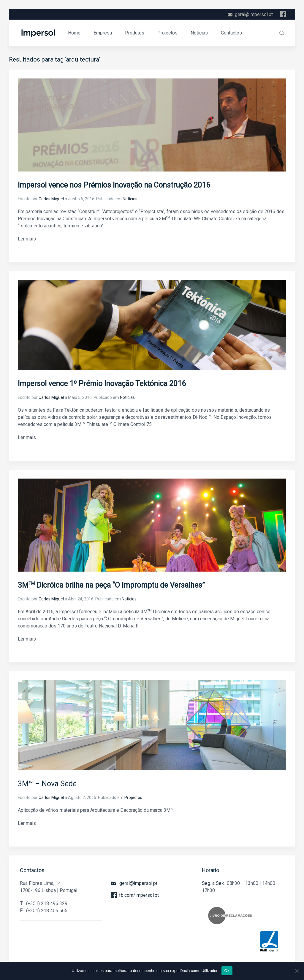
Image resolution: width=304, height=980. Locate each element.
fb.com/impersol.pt (139, 895)
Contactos (231, 33)
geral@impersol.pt (254, 14)
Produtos (135, 33)
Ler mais (27, 239)
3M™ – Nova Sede (47, 784)
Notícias (199, 33)
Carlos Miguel (51, 199)
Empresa (103, 33)
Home (74, 33)
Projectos (167, 33)
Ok (227, 971)
